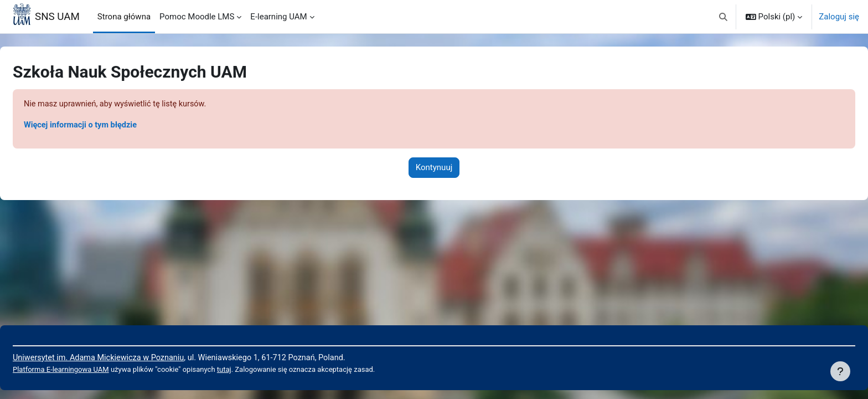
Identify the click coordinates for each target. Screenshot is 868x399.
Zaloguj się (839, 17)
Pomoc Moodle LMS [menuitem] (197, 17)
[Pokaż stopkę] (840, 371)
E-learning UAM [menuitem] (278, 17)
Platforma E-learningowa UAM (89, 370)
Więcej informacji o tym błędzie (109, 126)
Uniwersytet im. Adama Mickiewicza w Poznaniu (128, 357)
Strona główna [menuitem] (124, 17)
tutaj (259, 370)
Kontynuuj (434, 168)
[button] (723, 17)
